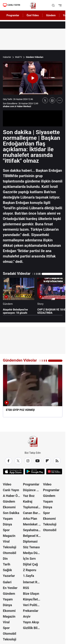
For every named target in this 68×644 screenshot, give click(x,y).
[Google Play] (35, 472)
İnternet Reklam (33, 582)
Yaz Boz (29, 496)
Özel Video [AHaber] (33, 15)
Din (5, 559)
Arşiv (27, 616)
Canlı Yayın (11, 490)
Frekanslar (31, 611)
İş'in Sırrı (29, 559)
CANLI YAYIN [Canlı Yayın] (12, 5)
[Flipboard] (47, 461)
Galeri (7, 582)
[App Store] (13, 472)
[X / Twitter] (18, 461)
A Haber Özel (12, 496)
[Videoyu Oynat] (33, 78)
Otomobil (10, 553)
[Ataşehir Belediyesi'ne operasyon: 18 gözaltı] (19, 296)
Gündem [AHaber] (51, 15)
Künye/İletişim (33, 599)
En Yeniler (10, 588)
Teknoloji (10, 547)
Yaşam (8, 519)
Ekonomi (9, 507)
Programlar (31, 484)
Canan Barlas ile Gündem (33, 513)
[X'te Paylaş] (45, 100)
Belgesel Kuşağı (33, 536)
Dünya (7, 524)
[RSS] (57, 461)
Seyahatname (33, 530)
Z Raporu (30, 570)
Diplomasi (30, 541)
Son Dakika (11, 513)
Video (7, 484)
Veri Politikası (33, 605)
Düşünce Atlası (33, 490)
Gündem (9, 501)
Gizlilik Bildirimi (33, 628)
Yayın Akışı (31, 622)
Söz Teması (31, 547)
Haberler (7, 57)
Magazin (9, 536)
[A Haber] (33, 5)
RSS (26, 588)
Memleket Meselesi (33, 524)
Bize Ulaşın (31, 594)
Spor (6, 530)
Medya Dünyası (33, 553)
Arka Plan (30, 519)
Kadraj (28, 501)
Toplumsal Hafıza (33, 507)
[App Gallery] (54, 472)
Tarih (7, 564)
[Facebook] (8, 461)
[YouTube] (38, 461)
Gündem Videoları (35, 57)
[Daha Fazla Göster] (60, 100)
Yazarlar (9, 576)
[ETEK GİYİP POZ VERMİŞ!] (33, 391)
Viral (6, 541)
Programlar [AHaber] (13, 15)
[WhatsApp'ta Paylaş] (52, 100)
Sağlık (7, 570)
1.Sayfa (29, 576)
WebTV (19, 57)
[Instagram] (28, 461)
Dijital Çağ (30, 564)
